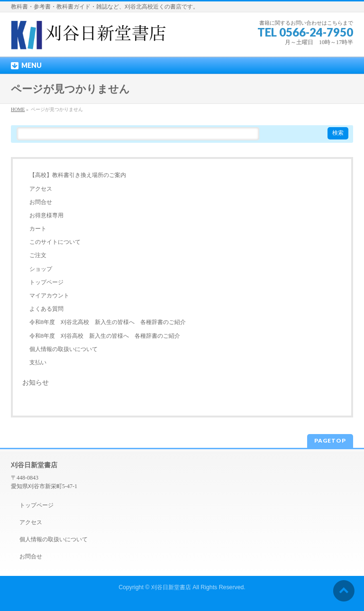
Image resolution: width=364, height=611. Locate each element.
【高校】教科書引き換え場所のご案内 (78, 175)
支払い (38, 362)
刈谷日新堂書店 (171, 587)
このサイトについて (55, 242)
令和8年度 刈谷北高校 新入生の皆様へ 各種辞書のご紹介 (108, 322)
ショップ (41, 269)
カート (38, 229)
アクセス (41, 189)
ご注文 (38, 255)
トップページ (46, 282)
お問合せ (41, 202)
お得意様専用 (46, 215)
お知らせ (36, 383)
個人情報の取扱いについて (64, 349)
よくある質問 (46, 309)
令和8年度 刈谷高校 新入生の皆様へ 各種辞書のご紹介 (105, 336)
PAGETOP (330, 440)
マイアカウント (49, 296)
